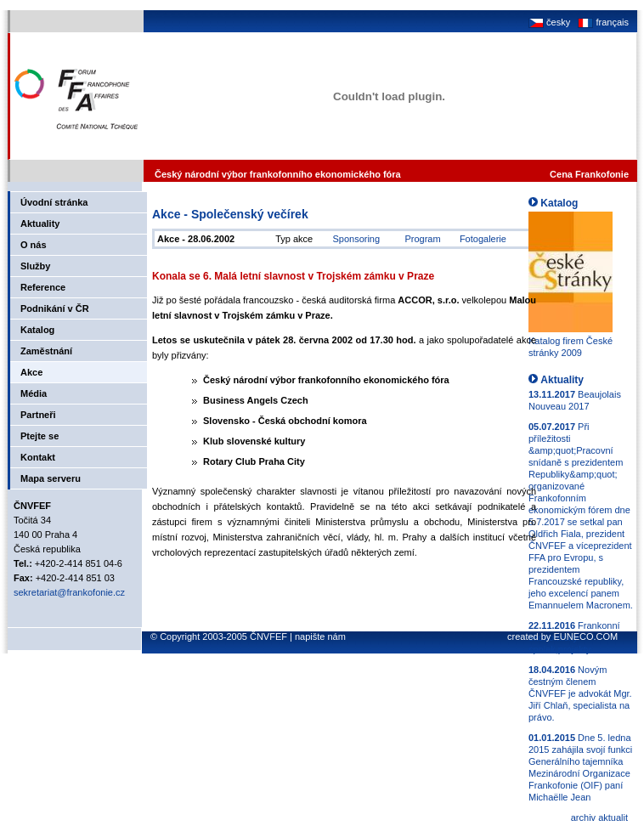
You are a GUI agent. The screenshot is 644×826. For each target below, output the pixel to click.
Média (34, 393)
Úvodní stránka (54, 202)
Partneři (38, 415)
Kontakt (38, 457)
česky (549, 22)
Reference (43, 287)
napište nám (320, 636)
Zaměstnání (46, 351)
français (602, 22)
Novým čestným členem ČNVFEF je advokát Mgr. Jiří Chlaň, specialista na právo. (580, 693)
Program (422, 239)
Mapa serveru (51, 478)
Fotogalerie (483, 239)
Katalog (37, 330)
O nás (34, 245)
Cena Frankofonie (589, 174)
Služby (35, 266)
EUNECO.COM (585, 636)
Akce (31, 372)
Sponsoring (356, 239)
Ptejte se (40, 436)
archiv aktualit (599, 818)
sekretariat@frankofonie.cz (69, 592)
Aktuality (40, 223)
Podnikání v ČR (55, 308)
